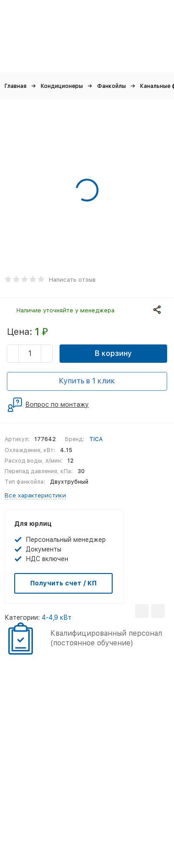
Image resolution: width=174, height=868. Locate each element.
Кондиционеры (62, 86)
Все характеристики (35, 495)
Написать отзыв (72, 280)
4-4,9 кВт (57, 617)
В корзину (113, 353)
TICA (96, 439)
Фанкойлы (111, 86)
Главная (16, 86)
